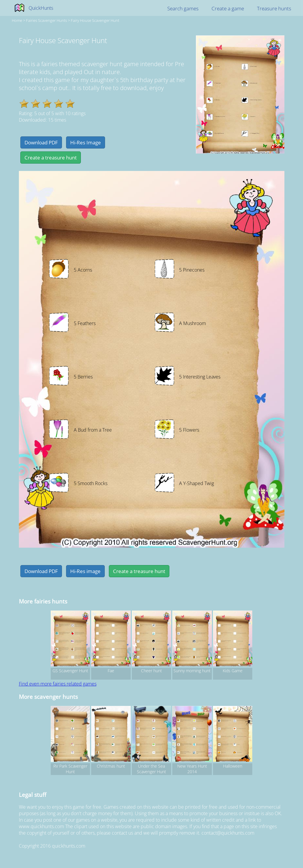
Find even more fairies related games (58, 684)
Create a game (228, 8)
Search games (183, 8)
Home (17, 20)
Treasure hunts (274, 8)
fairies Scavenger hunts (46, 20)
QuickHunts (41, 8)
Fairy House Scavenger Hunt (95, 20)
